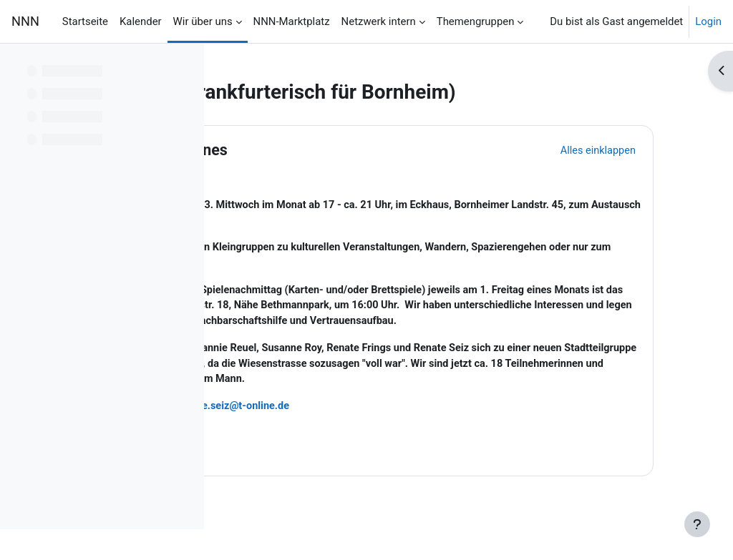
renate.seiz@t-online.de (377, 427)
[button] (257, 150)
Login (708, 21)
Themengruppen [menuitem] (476, 21)
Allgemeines (324, 150)
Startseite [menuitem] (85, 21)
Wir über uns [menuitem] (203, 21)
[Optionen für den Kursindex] (185, 64)
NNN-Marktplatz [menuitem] (292, 21)
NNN (25, 21)
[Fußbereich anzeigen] (697, 524)
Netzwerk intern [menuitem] (379, 21)
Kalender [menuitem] (141, 21)
